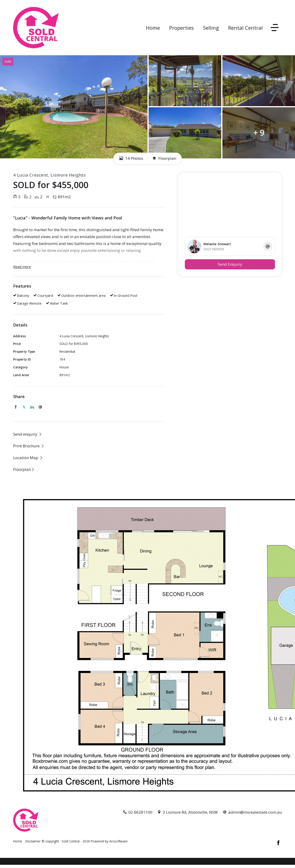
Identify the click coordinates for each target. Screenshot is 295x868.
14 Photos (131, 158)
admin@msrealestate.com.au (255, 812)
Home (153, 28)
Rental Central (245, 28)
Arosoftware (118, 841)
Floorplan (164, 158)
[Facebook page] (278, 843)
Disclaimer (33, 841)
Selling (211, 28)
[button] (29, 446)
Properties (181, 28)
